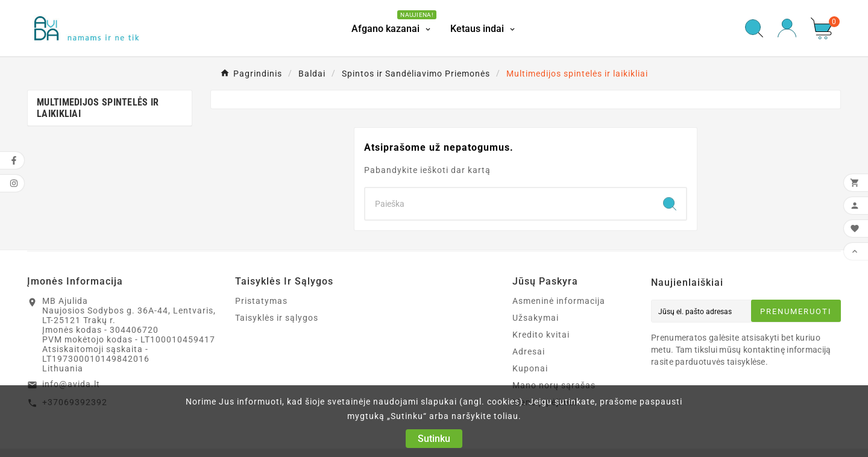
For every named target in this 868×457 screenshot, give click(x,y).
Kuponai (530, 368)
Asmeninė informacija (559, 301)
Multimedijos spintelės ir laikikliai (98, 108)
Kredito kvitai (541, 335)
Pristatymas (261, 301)
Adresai (529, 351)
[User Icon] (787, 28)
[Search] (509, 204)
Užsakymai (536, 318)
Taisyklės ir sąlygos (277, 318)
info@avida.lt (71, 384)
